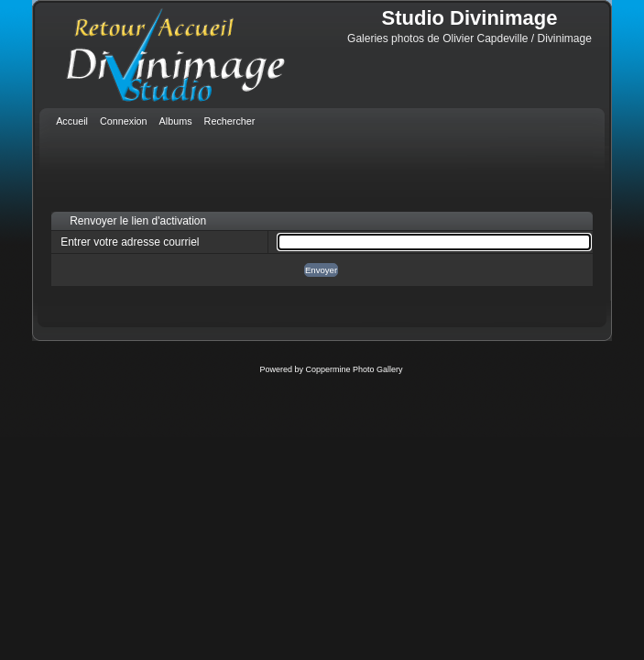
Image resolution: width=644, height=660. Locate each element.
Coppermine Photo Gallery (354, 369)
